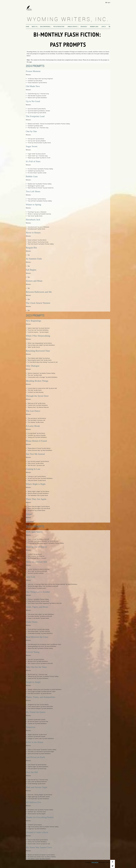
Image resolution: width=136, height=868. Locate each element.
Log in (109, 3)
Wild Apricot (95, 862)
